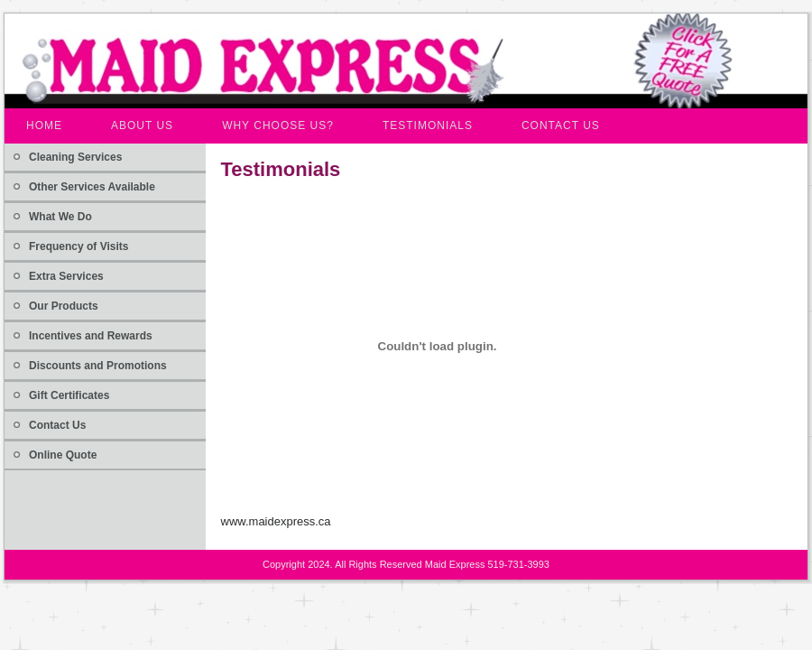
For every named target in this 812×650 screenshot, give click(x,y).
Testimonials (281, 169)
